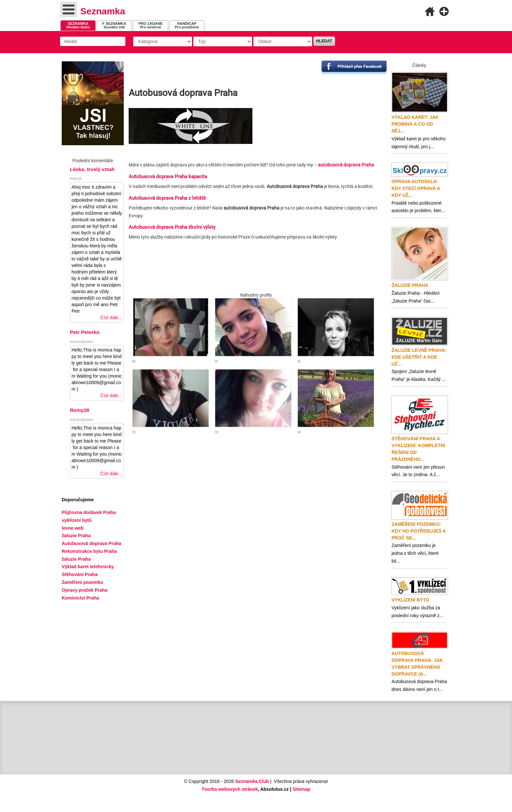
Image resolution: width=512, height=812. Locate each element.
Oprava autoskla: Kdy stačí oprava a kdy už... (416, 188)
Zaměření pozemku (82, 582)
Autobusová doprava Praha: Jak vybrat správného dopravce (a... (417, 664)
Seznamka (103, 11)
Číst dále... (111, 318)
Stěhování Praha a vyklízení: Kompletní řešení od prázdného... (418, 449)
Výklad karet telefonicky (88, 567)
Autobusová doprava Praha (91, 543)
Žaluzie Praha (410, 285)
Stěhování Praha (80, 574)
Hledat (324, 41)
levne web (73, 528)
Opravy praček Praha (85, 590)
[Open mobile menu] (69, 9)
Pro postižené (187, 25)
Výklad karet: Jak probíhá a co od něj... (415, 124)
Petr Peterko (85, 332)
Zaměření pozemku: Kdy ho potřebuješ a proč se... (419, 531)
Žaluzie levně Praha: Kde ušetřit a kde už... (419, 357)
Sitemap (301, 789)
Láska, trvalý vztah (92, 169)
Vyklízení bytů (410, 600)
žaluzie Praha (76, 559)
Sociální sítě (114, 25)
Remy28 (80, 410)
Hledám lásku (78, 25)
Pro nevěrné (151, 25)
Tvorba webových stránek (230, 789)
